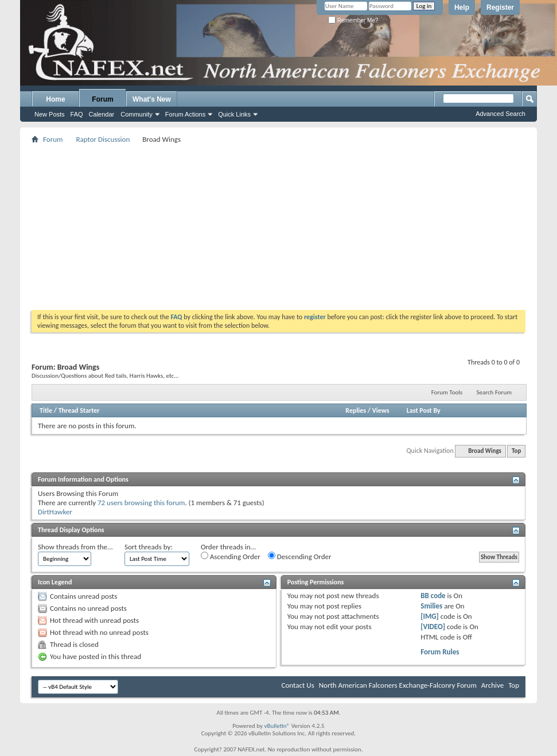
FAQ (77, 114)
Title (46, 410)
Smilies (431, 606)
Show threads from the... (75, 547)
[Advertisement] (279, 227)
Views (381, 410)
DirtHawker (55, 512)
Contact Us (298, 685)
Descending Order (300, 556)
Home (55, 99)
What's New (152, 99)
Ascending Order (231, 556)
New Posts (50, 114)
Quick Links (234, 114)
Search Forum (494, 392)
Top (516, 451)
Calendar (102, 114)
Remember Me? (353, 20)
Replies (356, 410)
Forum (102, 99)
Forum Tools (447, 392)
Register (500, 7)
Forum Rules (440, 652)
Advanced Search (500, 114)
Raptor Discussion (103, 139)
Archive (492, 685)
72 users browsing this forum (141, 503)
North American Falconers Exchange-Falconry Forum (398, 685)
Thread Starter (79, 410)
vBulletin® (277, 726)
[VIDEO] (433, 627)
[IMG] (430, 616)
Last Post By (424, 410)
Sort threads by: (149, 547)
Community (137, 114)
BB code (433, 596)
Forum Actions (185, 114)
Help (462, 7)
